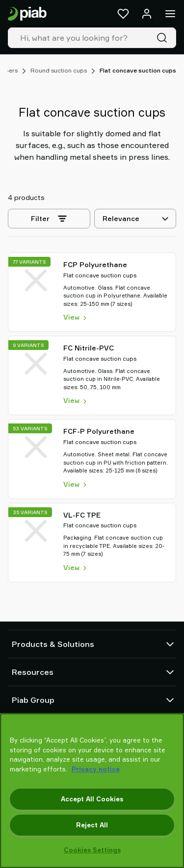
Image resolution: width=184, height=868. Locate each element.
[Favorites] (123, 14)
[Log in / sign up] (147, 14)
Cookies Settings (92, 850)
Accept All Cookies (92, 799)
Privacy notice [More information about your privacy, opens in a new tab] (96, 769)
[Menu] (170, 14)
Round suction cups (59, 70)
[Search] (164, 38)
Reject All (92, 825)
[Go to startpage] (27, 14)
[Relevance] (135, 219)
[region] (92, 791)
